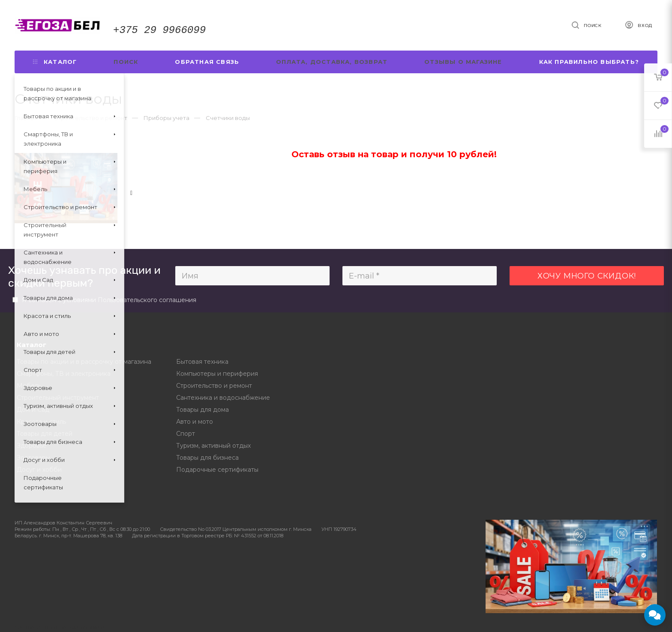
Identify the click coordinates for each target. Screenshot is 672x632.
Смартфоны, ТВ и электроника (64, 374)
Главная (26, 118)
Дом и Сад (33, 410)
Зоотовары (33, 458)
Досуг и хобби (39, 470)
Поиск (126, 62)
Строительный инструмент (58, 398)
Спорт (186, 434)
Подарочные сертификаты (217, 470)
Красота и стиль (41, 422)
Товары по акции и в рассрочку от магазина (84, 362)
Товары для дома (202, 410)
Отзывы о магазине (463, 62)
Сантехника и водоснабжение (223, 398)
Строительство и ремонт (214, 386)
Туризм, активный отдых (213, 446)
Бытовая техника (202, 362)
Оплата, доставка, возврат (332, 62)
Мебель (29, 386)
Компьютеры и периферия (217, 374)
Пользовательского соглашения (147, 300)
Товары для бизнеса (207, 458)
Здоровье (32, 446)
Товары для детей (45, 434)
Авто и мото (195, 422)
